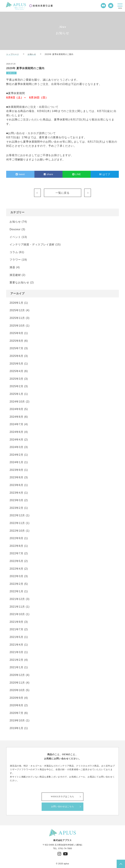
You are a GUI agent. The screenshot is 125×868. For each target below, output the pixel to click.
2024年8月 (16, 417)
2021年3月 (16, 652)
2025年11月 (17, 318)
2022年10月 (17, 531)
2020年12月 (17, 675)
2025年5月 (16, 364)
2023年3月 (16, 500)
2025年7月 (16, 348)
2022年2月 (16, 584)
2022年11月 (17, 523)
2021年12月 (17, 599)
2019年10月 (17, 720)
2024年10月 (17, 402)
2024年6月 (16, 432)
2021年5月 (16, 637)
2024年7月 (16, 424)
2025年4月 (16, 371)
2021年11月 (17, 607)
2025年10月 (17, 326)
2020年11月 (17, 683)
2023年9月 (16, 470)
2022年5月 (16, 561)
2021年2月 (16, 660)
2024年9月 (16, 409)
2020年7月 (16, 713)
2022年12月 (17, 515)
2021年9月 (16, 622)
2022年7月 (16, 553)
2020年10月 (17, 690)
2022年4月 (16, 569)
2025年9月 (16, 333)
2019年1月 (16, 728)
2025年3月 (16, 379)
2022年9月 (16, 538)
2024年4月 (16, 440)
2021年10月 (17, 614)
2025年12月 (17, 310)
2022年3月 (16, 576)
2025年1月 (16, 394)
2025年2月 (16, 386)
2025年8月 (16, 341)
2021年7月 (16, 629)
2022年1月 (16, 591)
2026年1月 (16, 303)
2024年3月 (16, 447)
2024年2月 (16, 455)
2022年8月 (16, 546)
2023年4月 (16, 493)
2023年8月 (16, 477)
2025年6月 (16, 356)
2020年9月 (16, 698)
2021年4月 (16, 645)
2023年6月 (16, 485)
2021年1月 (16, 667)
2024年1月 (16, 462)
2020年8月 (16, 705)
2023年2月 (16, 508)
